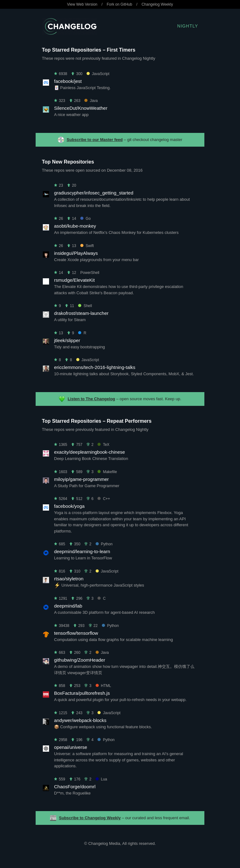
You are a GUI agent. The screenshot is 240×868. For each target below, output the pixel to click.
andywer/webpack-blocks (80, 720)
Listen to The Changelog (92, 399)
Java (91, 101)
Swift (87, 246)
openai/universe (71, 747)
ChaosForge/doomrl (75, 787)
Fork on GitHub (120, 4)
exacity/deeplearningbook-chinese (90, 452)
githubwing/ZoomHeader (80, 660)
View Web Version (82, 4)
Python (104, 544)
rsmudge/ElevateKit (74, 280)
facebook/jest (68, 81)
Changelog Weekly (157, 4)
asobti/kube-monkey (75, 226)
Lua (101, 779)
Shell (85, 306)
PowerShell (90, 273)
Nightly (188, 26)
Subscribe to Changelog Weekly (90, 818)
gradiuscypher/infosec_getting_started (94, 193)
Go (85, 219)
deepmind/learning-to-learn (82, 551)
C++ (104, 499)
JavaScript (98, 74)
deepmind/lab (68, 606)
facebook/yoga (69, 506)
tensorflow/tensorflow (76, 633)
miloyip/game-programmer (81, 479)
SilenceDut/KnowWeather (81, 108)
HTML (103, 686)
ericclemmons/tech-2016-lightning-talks (95, 367)
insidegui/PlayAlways (76, 253)
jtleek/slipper (67, 340)
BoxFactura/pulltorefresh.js (82, 693)
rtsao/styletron (69, 579)
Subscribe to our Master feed (95, 140)
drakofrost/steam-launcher (81, 313)
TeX (103, 445)
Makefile (107, 472)
